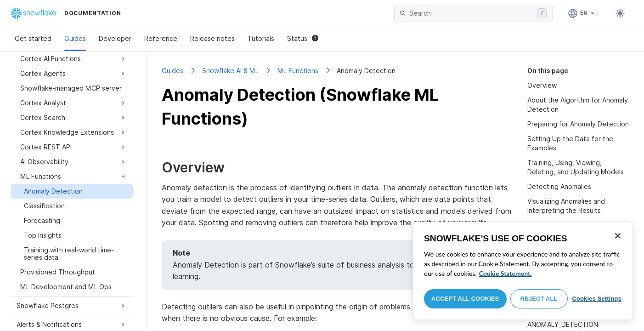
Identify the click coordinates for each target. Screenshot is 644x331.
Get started (33, 38)
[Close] (618, 236)
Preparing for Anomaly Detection (578, 124)
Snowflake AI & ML (230, 71)
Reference (161, 38)
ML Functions (298, 71)
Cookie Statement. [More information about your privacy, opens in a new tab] (506, 273)
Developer (115, 38)
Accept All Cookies (465, 299)
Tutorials (261, 38)
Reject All (539, 299)
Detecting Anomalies (559, 186)
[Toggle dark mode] (620, 13)
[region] (523, 271)
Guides (75, 38)
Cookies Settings (597, 299)
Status (303, 38)
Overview (542, 85)
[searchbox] (471, 13)
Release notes (212, 38)
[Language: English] (582, 13)
